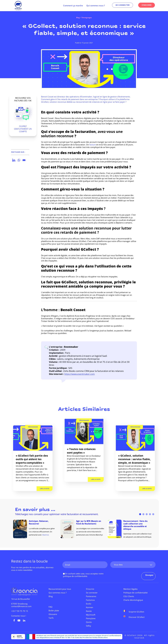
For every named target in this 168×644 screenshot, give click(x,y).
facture (93, 145)
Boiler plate (54, 610)
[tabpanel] (37, 529)
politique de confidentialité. (75, 576)
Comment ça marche (73, 6)
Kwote (89, 611)
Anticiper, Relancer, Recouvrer (39, 522)
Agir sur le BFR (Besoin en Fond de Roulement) (89, 522)
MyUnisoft (91, 615)
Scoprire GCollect (136, 612)
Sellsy (89, 626)
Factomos (90, 600)
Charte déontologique (133, 600)
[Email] (24, 160)
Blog (78, 18)
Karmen (90, 607)
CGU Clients (129, 596)
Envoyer (149, 575)
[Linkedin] (14, 160)
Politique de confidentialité (135, 593)
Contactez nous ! (19, 616)
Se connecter (92, 593)
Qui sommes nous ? (96, 6)
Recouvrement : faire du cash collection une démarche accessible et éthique (135, 525)
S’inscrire (90, 589)
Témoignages (33, 427)
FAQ (50, 607)
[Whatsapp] (19, 160)
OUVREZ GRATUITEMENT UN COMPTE (23, 129)
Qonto (89, 622)
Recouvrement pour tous (60, 589)
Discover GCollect (137, 617)
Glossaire (53, 614)
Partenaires (91, 596)
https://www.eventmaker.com (80, 374)
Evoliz (89, 604)
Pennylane (91, 618)
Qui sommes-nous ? (58, 593)
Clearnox (45, 535)
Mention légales (130, 589)
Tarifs (51, 618)
